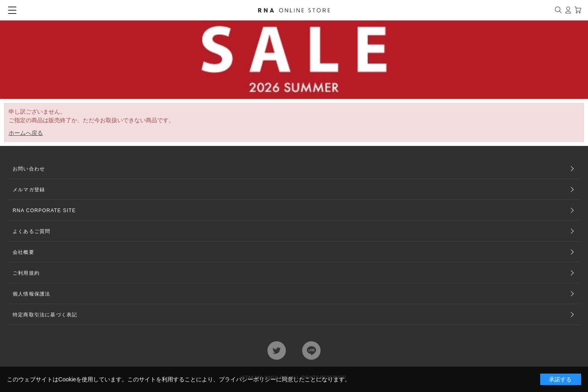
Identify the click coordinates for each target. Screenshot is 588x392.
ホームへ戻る (26, 133)
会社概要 (23, 252)
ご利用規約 (26, 273)
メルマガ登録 (29, 190)
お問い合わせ (29, 169)
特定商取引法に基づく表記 (45, 315)
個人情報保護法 (31, 294)
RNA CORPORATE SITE (44, 211)
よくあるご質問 (31, 231)
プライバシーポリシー (247, 379)
